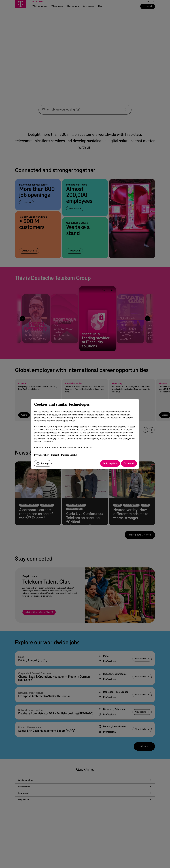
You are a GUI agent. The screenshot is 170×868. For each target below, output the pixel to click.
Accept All (129, 463)
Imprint (55, 455)
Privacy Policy (41, 455)
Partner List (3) (69, 455)
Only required (110, 463)
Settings (43, 463)
